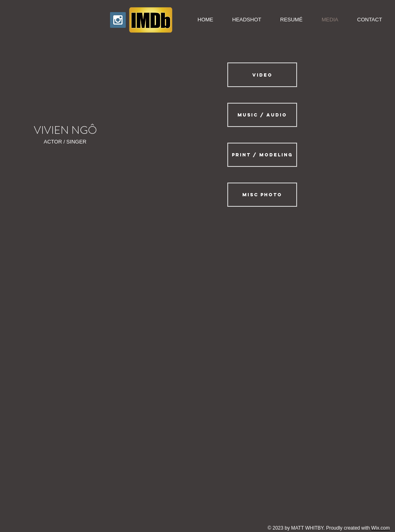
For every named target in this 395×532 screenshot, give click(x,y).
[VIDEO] (262, 75)
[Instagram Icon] (118, 20)
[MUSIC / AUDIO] (262, 115)
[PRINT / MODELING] (262, 155)
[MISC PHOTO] (262, 195)
